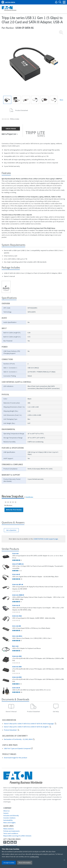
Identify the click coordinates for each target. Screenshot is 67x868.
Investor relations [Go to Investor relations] (9, 818)
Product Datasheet (11, 730)
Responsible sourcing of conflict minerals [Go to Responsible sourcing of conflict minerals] (17, 836)
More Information (25, 863)
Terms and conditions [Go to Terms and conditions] (11, 833)
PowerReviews (29, 497)
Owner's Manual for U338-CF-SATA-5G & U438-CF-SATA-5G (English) (26, 727)
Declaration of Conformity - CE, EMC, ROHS (18, 739)
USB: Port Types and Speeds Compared (17, 749)
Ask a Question (11, 530)
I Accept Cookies (9, 863)
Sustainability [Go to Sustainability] (8, 820)
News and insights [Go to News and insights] (9, 823)
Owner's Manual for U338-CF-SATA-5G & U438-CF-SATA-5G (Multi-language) (29, 724)
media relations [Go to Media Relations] (9, 829)
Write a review (15, 119)
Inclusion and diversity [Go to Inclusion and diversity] (11, 815)
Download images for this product (15, 758)
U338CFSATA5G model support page (46, 539)
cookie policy (34, 857)
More (61, 100)
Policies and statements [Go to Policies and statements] (11, 831)
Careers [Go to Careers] (6, 813)
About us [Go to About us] (6, 811)
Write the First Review (14, 510)
